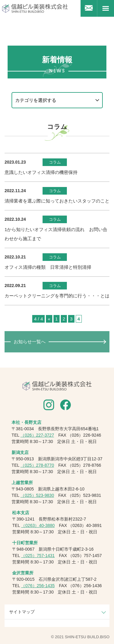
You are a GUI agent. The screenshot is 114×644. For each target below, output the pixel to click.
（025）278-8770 (37, 465)
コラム (55, 162)
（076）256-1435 (38, 586)
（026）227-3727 (37, 435)
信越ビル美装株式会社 (35, 8)
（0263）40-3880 (38, 525)
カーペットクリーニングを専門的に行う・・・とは (57, 296)
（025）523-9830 (37, 495)
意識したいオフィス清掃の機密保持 (41, 172)
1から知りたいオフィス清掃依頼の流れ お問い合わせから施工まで (56, 234)
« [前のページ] (49, 319)
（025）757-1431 (38, 556)
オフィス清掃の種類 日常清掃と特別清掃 (48, 267)
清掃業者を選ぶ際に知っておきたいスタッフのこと (57, 201)
